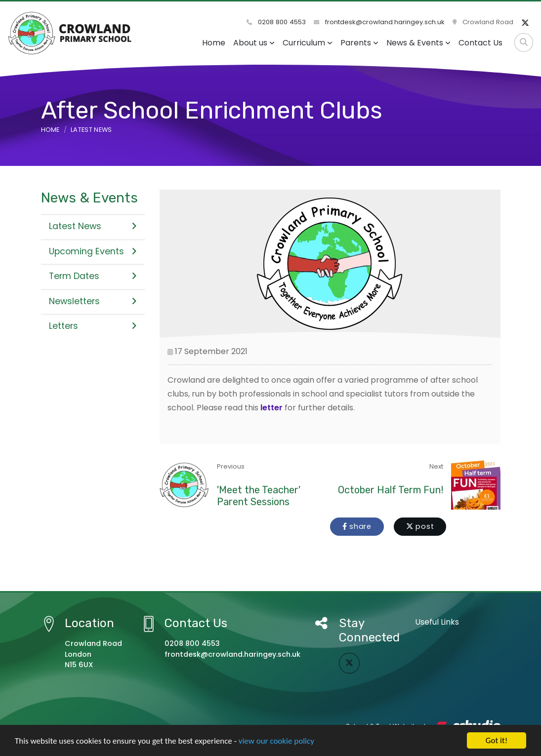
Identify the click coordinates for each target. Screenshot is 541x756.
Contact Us (480, 43)
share (357, 526)
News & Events (418, 43)
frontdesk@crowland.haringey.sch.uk (379, 22)
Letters (93, 326)
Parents (359, 43)
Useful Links (437, 622)
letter (271, 408)
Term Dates (93, 276)
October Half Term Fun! (391, 490)
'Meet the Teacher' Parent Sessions (259, 496)
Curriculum (308, 43)
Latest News (91, 130)
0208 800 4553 (276, 22)
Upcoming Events (93, 251)
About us (254, 43)
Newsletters (93, 301)
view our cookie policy (276, 741)
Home (214, 43)
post (420, 526)
